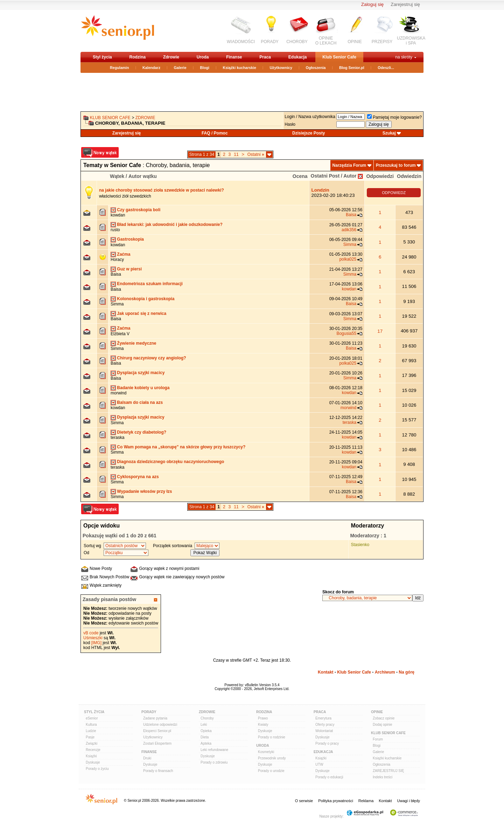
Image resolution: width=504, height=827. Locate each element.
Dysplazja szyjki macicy (141, 417)
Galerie (180, 68)
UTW (319, 764)
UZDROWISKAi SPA (411, 41)
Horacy (117, 260)
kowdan (118, 215)
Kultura (91, 725)
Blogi (205, 68)
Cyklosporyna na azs (138, 477)
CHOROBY (297, 42)
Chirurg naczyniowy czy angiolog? (151, 358)
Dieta (205, 737)
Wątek (117, 176)
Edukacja (298, 57)
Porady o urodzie (271, 771)
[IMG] (96, 643)
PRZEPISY (382, 42)
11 (236, 154)
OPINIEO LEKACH (326, 41)
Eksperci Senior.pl (157, 731)
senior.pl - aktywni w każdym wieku (117, 30)
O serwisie (304, 801)
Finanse (234, 57)
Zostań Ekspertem (157, 743)
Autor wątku (143, 176)
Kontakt (326, 672)
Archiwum (385, 672)
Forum (378, 739)
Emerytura (323, 718)
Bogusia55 (346, 333)
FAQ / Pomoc (215, 133)
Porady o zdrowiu (214, 762)
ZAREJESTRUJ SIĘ (388, 771)
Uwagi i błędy (409, 801)
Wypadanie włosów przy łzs (144, 491)
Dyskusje (93, 762)
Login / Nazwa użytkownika (310, 117)
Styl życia (102, 57)
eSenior (92, 718)
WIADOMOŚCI (241, 42)
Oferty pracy (325, 725)
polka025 (348, 259)
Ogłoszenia (316, 68)
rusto (115, 230)
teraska (349, 422)
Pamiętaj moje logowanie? (394, 117)
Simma (350, 244)
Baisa (351, 215)
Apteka (206, 743)
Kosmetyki (266, 752)
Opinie (377, 712)
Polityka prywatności (336, 801)
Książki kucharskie (239, 68)
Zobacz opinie (384, 718)
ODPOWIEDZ (394, 193)
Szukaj (389, 133)
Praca (265, 57)
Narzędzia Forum (349, 165)
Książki (91, 756)
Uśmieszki (93, 638)
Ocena (300, 176)
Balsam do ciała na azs (140, 402)
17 (380, 331)
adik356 (349, 230)
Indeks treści (383, 777)
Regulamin (119, 68)
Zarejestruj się (405, 4)
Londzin (320, 190)
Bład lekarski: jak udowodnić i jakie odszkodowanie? (170, 225)
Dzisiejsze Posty (309, 133)
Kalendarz (151, 68)
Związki (92, 743)
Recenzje (93, 750)
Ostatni (256, 154)
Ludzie (91, 731)
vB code (91, 633)
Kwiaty (263, 725)
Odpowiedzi (380, 176)
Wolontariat (324, 731)
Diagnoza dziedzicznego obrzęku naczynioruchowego (170, 462)
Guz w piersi (129, 269)
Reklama (366, 801)
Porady (149, 712)
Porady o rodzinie (272, 737)
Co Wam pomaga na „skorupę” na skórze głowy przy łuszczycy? (181, 447)
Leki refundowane (214, 750)
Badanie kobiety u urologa (143, 388)
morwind (118, 393)
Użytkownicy (281, 68)
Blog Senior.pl (352, 68)
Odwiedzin (409, 176)
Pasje (90, 737)
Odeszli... (386, 68)
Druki (147, 758)
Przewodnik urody (272, 758)
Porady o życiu (97, 769)
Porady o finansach (158, 771)
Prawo (263, 718)
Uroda (203, 57)
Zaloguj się (372, 4)
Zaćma (124, 254)
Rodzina (137, 57)
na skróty (404, 57)
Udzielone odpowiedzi (160, 725)
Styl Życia (94, 712)
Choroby (207, 718)
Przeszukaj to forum (396, 165)
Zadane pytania (155, 718)
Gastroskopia (130, 239)
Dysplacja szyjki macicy (141, 373)
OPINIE (355, 42)
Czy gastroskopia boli (139, 210)
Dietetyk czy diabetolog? (142, 432)
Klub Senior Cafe (339, 57)
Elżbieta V (120, 334)
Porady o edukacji (329, 777)
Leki (204, 725)
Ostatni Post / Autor (334, 176)
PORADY (270, 42)
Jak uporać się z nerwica (142, 313)
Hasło (290, 124)
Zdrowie (171, 57)
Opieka (206, 731)
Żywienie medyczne (136, 343)
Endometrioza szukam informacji (150, 284)
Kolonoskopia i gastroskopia (146, 299)
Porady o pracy (327, 743)
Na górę (407, 672)
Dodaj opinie (383, 725)
